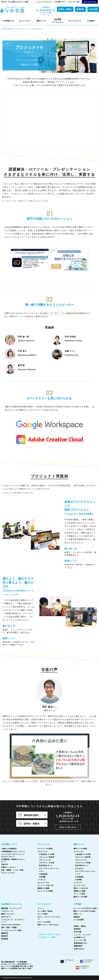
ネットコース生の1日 (46, 885)
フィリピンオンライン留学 (11, 930)
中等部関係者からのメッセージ (13, 852)
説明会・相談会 (65, 9)
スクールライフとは (25, 17)
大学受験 (42, 877)
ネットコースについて (15, 17)
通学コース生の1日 (81, 888)
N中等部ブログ (60, 2)
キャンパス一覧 (74, 2)
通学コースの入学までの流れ (69, 17)
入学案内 (78, 904)
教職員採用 (78, 946)
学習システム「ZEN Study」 (49, 925)
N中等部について (9, 844)
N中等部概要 (22, 962)
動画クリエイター (8, 914)
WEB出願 (93, 9)
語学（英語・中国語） (10, 927)
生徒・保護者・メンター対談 (12, 870)
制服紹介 (77, 917)
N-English (79, 868)
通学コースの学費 (80, 897)
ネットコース (44, 844)
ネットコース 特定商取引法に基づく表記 (17, 966)
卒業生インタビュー (75, 17)
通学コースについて (16, 17)
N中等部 (4, 29)
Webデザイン (17, 17)
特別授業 (5, 939)
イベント (42, 17)
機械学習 (5, 933)
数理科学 (5, 936)
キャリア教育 (77, 17)
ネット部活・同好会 (58, 17)
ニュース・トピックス (44, 2)
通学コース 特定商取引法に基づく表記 (16, 968)
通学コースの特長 (37, 17)
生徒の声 (58, 17)
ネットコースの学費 (45, 891)
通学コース (13, 29)
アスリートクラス (8, 873)
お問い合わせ (79, 949)
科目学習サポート (46, 866)
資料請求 (80, 9)
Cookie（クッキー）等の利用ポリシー (16, 964)
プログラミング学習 (47, 863)
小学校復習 (43, 874)
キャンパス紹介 (79, 894)
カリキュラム (57, 17)
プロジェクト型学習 (47, 857)
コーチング (71, 17)
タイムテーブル (87, 17)
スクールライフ (45, 904)
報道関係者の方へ (81, 943)
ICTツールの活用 (44, 922)
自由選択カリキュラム (12, 904)
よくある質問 (79, 920)
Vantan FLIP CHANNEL (77, 17)
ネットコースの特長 (38, 17)
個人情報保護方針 (8, 962)
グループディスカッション (49, 868)
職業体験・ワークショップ (11, 908)
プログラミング (7, 911)
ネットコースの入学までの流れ (37, 17)
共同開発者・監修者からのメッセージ (32, 17)
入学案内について (12, 17)
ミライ (42, 871)
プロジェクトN (45, 860)
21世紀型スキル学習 (47, 854)
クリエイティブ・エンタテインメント (45, 17)
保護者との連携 (43, 888)
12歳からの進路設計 (9, 849)
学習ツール (91, 17)
